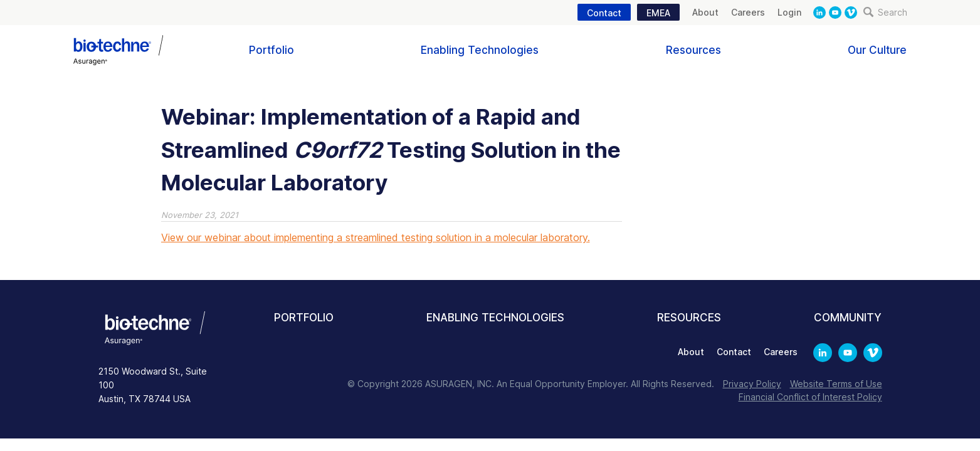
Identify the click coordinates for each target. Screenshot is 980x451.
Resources (693, 50)
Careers (748, 12)
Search (885, 12)
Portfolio (271, 50)
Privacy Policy (752, 384)
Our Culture (877, 50)
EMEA (658, 13)
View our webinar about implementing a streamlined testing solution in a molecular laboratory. (376, 237)
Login (789, 12)
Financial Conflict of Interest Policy (810, 397)
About (705, 12)
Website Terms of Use (836, 384)
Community (848, 318)
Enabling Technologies (480, 50)
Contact (604, 13)
